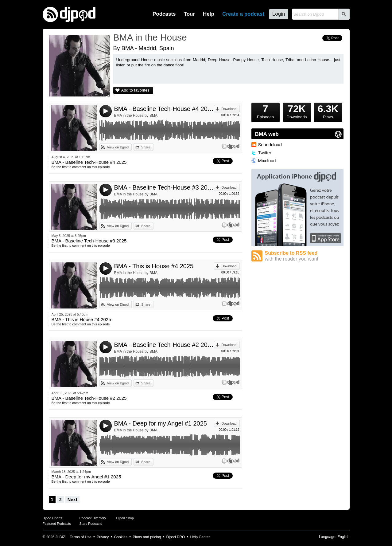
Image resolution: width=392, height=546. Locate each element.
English (343, 537)
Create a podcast (243, 14)
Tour (190, 14)
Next (72, 500)
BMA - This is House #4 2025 (154, 266)
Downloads (297, 111)
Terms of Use (81, 537)
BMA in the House (150, 37)
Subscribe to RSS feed (304, 256)
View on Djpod (118, 147)
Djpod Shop (125, 518)
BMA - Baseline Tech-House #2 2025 (164, 345)
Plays (328, 111)
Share (146, 147)
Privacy (103, 537)
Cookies (121, 537)
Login (279, 14)
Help (209, 14)
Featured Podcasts (57, 524)
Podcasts (164, 14)
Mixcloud (267, 161)
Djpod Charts (52, 518)
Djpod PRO (176, 537)
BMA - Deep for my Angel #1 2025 (161, 423)
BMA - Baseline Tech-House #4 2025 (164, 109)
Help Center (200, 537)
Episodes (266, 111)
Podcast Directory (93, 518)
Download (229, 109)
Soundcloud (270, 145)
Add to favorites (136, 90)
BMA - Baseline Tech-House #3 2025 (164, 187)
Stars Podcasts (91, 524)
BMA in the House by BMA (136, 116)
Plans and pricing (147, 537)
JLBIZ (60, 537)
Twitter (265, 153)
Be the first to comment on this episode (81, 167)
